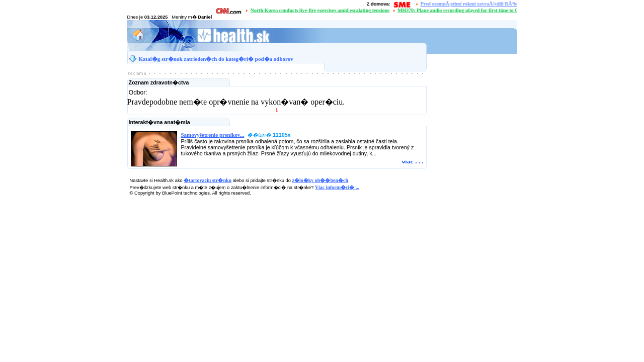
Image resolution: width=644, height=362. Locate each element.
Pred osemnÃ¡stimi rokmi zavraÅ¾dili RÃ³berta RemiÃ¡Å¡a (486, 4)
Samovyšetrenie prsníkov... (213, 135)
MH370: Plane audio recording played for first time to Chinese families (475, 10)
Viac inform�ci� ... (337, 187)
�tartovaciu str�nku (208, 180)
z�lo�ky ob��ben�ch (320, 180)
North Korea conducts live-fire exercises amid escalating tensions (321, 10)
